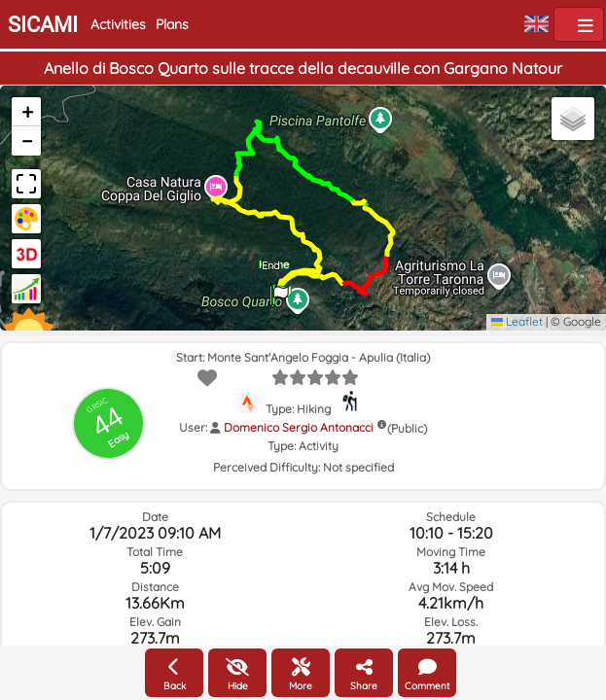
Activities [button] (118, 24)
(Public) (407, 428)
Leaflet (517, 321)
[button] (279, 289)
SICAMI (43, 25)
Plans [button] (172, 24)
